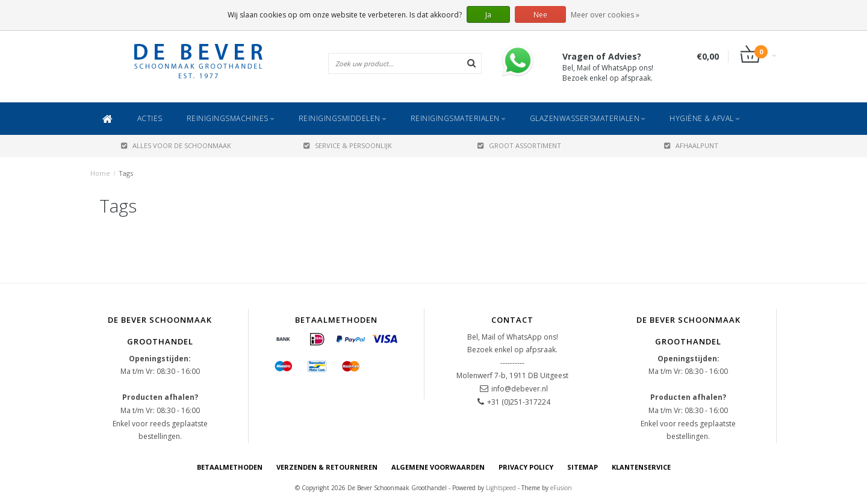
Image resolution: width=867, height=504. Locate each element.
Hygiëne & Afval (705, 118)
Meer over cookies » (605, 15)
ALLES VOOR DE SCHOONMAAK (176, 145)
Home (100, 173)
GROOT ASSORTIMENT (519, 145)
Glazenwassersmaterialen (588, 118)
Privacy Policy (526, 467)
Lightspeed (501, 488)
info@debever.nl (520, 389)
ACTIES (150, 118)
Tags (126, 173)
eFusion (561, 488)
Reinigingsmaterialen (458, 118)
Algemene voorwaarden (438, 467)
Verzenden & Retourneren (327, 467)
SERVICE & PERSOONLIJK (348, 145)
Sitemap (583, 467)
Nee (540, 15)
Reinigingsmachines (231, 118)
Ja (488, 15)
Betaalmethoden (230, 467)
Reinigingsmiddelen (343, 118)
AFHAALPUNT (691, 145)
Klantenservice (641, 467)
